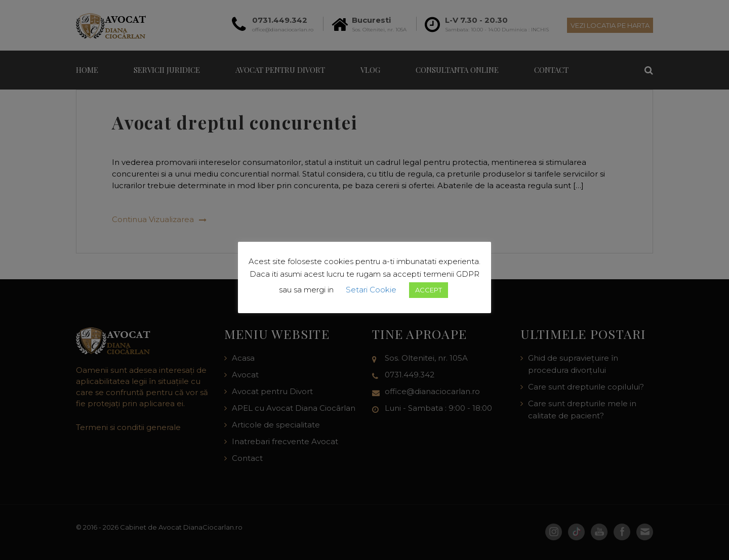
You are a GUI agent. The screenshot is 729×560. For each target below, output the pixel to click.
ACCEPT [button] (429, 290)
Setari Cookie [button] (371, 290)
